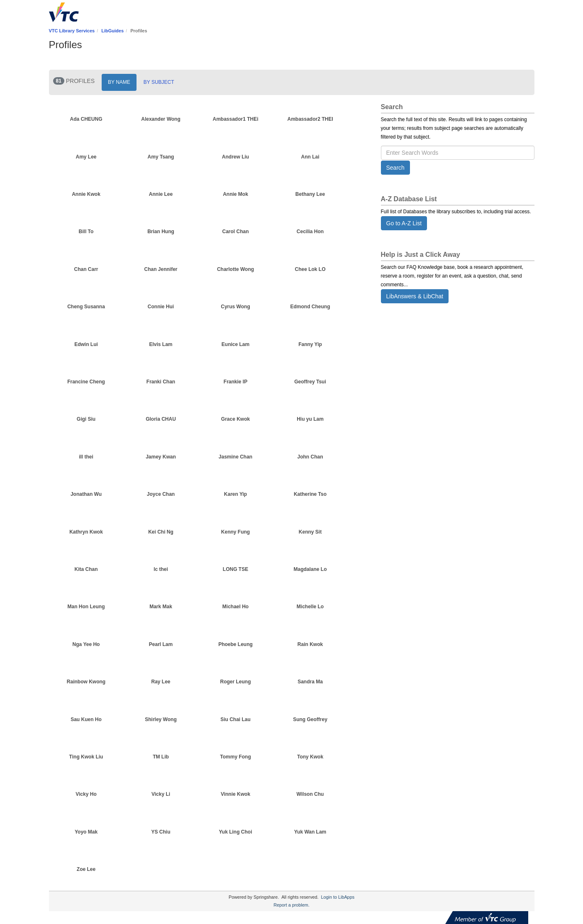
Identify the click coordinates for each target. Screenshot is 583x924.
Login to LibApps (338, 897)
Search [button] (395, 168)
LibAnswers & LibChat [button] (415, 296)
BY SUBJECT (159, 82)
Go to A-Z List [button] (404, 223)
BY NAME (119, 82)
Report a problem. (291, 905)
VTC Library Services (72, 31)
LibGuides (112, 31)
